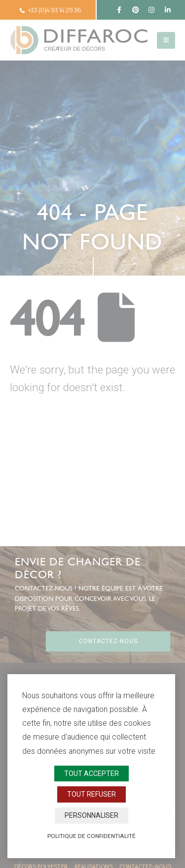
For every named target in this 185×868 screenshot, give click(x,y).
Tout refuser (92, 794)
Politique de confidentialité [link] (92, 836)
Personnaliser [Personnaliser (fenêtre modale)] (92, 815)
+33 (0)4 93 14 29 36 (50, 10)
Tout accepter (92, 774)
